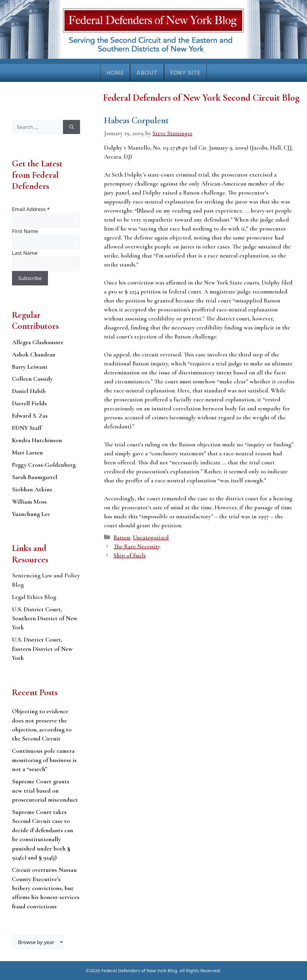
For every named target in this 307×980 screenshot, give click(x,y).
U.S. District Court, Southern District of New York (45, 618)
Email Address (31, 209)
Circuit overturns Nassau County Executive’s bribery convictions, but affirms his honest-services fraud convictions (46, 888)
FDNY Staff (27, 428)
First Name (25, 231)
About (147, 73)
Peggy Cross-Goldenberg (44, 465)
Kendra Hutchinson (37, 440)
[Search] (72, 127)
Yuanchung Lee (31, 514)
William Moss (29, 502)
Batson (122, 538)
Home (115, 73)
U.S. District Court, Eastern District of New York (42, 649)
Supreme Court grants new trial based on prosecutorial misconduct (45, 791)
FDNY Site (186, 73)
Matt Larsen (27, 453)
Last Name (25, 253)
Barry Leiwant (30, 367)
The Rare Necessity (137, 547)
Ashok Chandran (34, 354)
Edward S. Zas (30, 416)
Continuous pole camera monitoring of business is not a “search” (44, 760)
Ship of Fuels (130, 556)
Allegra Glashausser (38, 342)
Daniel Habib (29, 391)
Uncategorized (151, 538)
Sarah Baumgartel (35, 477)
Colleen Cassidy (32, 379)
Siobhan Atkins (32, 489)
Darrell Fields (29, 403)
